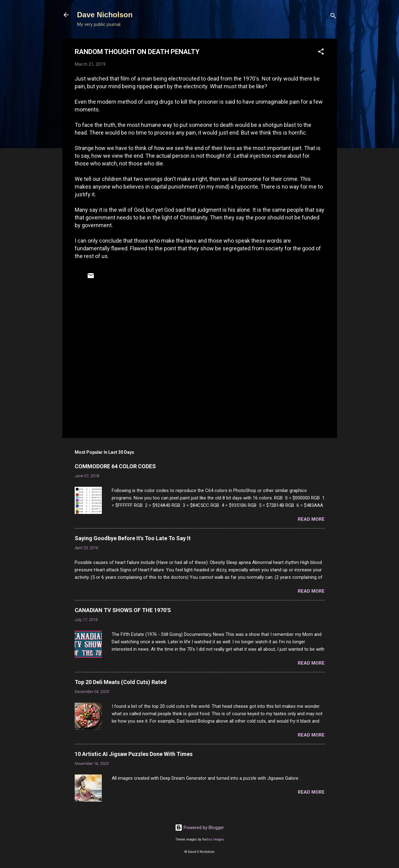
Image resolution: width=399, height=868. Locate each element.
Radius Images (213, 839)
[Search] (333, 17)
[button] (321, 53)
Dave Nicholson (105, 15)
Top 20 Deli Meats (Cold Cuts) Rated (121, 682)
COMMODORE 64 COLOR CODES (115, 466)
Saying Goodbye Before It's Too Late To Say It (133, 538)
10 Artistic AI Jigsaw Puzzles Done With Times (134, 754)
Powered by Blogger (199, 828)
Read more (311, 519)
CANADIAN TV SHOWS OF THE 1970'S (123, 610)
